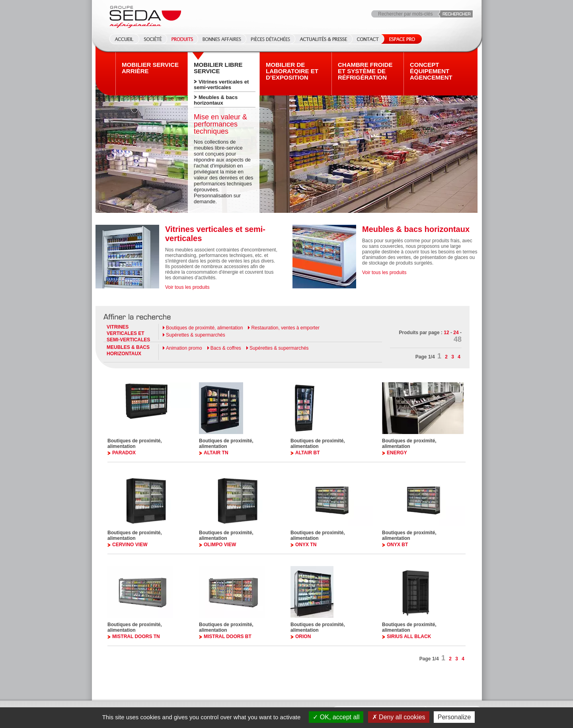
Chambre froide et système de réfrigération (365, 71)
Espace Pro (401, 39)
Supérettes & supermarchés (196, 335)
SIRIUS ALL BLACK (409, 637)
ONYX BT (397, 545)
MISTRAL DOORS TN (136, 637)
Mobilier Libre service (218, 68)
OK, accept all (336, 717)
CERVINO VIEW (130, 545)
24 (456, 333)
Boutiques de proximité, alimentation (204, 328)
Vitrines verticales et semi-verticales (221, 85)
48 (458, 339)
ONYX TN (306, 545)
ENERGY (397, 453)
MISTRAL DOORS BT (228, 637)
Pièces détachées (270, 39)
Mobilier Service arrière (150, 68)
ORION (303, 637)
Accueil (122, 39)
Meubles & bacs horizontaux (216, 100)
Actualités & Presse (324, 39)
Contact (368, 39)
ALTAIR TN (216, 453)
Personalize (454, 717)
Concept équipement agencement (431, 71)
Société (153, 39)
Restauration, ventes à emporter (285, 328)
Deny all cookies (399, 717)
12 (446, 333)
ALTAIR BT (308, 453)
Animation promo (184, 348)
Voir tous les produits (187, 287)
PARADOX (124, 453)
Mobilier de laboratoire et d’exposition (292, 71)
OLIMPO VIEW (220, 545)
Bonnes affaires (222, 39)
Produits (182, 39)
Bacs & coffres (226, 348)
